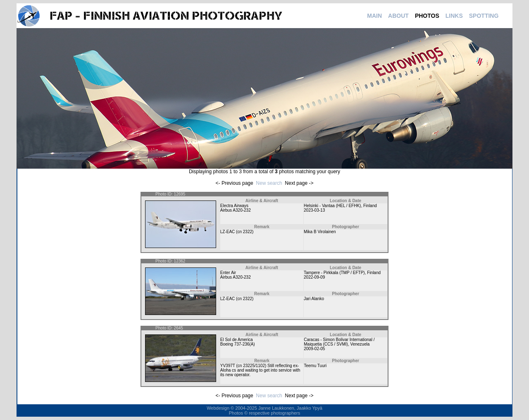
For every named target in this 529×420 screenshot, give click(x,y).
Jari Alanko (314, 299)
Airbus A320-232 (236, 210)
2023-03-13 (314, 210)
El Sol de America (237, 340)
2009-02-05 (314, 349)
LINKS (454, 16)
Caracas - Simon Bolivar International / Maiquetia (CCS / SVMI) (339, 342)
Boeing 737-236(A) (238, 344)
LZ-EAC (228, 232)
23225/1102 (254, 366)
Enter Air (228, 273)
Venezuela (360, 344)
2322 (248, 232)
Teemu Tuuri (315, 366)
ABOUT (398, 16)
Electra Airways (234, 206)
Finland (370, 206)
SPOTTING (484, 16)
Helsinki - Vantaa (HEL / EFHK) (332, 206)
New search (269, 183)
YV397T (228, 366)
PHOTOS (427, 16)
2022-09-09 (314, 277)
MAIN (374, 16)
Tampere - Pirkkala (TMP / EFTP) (334, 273)
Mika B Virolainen (320, 232)
